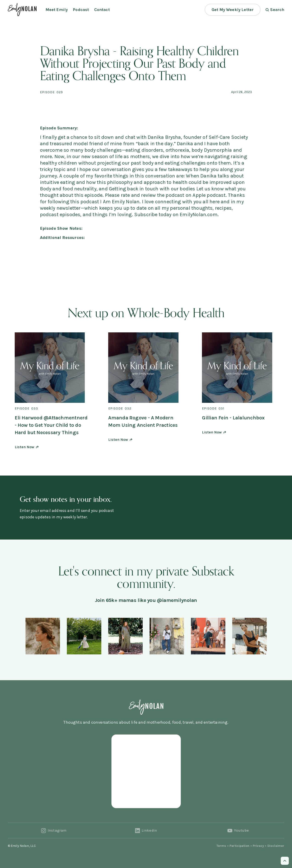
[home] (22, 10)
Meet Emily (57, 10)
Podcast (81, 10)
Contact (102, 10)
